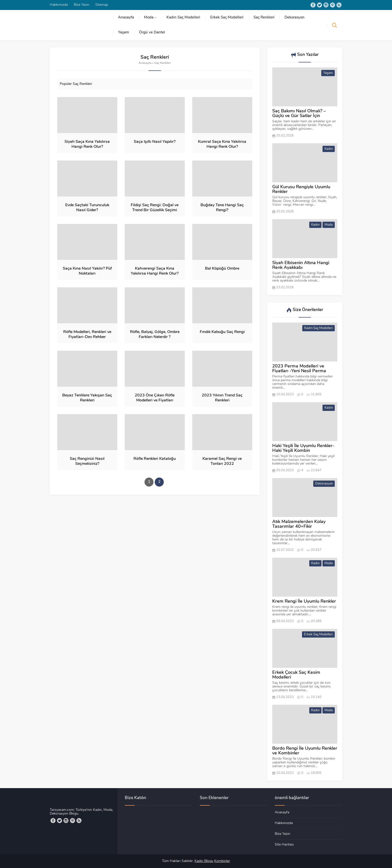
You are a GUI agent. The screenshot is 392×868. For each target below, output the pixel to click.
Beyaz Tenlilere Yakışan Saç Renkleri (87, 398)
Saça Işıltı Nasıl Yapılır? (155, 142)
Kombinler (222, 861)
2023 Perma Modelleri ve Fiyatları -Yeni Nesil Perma (299, 369)
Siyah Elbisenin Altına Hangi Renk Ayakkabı (301, 265)
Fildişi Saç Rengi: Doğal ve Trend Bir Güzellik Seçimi (155, 208)
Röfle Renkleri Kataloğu (155, 459)
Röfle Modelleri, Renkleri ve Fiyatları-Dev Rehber (87, 335)
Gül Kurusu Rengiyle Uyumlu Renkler (301, 189)
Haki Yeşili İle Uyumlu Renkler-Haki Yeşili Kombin (303, 448)
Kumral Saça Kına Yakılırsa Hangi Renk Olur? (222, 144)
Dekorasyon (324, 484)
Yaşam (328, 73)
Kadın (329, 149)
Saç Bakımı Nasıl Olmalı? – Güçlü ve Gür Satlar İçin (299, 114)
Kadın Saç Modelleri (318, 328)
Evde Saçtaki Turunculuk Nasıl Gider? (87, 208)
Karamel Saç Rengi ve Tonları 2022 (222, 461)
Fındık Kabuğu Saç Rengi (222, 332)
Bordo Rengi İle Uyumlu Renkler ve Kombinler (305, 751)
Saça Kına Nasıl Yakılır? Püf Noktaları (87, 271)
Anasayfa (145, 63)
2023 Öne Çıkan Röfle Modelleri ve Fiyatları (155, 398)
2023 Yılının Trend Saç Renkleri (222, 398)
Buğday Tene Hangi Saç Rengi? (222, 208)
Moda (329, 225)
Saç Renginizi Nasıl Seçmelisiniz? (87, 461)
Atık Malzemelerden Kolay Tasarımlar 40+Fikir (299, 524)
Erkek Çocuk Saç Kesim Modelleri (296, 675)
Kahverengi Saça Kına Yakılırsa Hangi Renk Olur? (155, 271)
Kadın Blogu (204, 861)
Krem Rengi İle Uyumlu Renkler (304, 602)
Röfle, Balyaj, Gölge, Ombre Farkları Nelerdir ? (155, 335)
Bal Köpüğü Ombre (222, 269)
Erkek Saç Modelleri (318, 634)
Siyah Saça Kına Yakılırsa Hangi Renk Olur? (87, 144)
